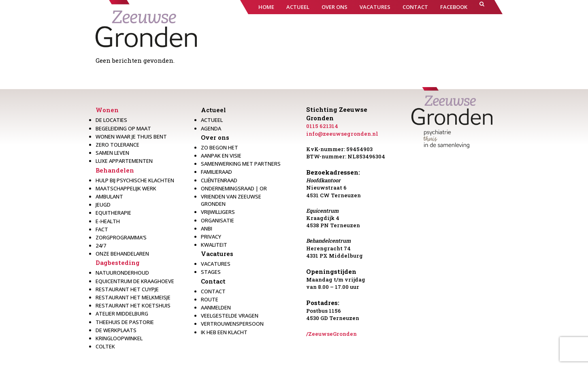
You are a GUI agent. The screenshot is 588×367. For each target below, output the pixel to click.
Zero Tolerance (117, 145)
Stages (211, 272)
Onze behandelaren (122, 254)
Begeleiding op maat (123, 128)
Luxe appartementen (124, 161)
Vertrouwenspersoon (232, 324)
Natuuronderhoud (122, 273)
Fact (102, 229)
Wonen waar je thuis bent (131, 137)
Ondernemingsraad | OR (234, 188)
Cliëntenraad (219, 180)
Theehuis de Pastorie (125, 322)
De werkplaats (116, 330)
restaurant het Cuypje (127, 289)
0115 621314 (322, 126)
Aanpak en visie (221, 156)
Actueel (213, 110)
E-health (108, 221)
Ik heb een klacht (224, 332)
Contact (213, 281)
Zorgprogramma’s (121, 237)
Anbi (207, 228)
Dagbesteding (118, 262)
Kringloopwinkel (119, 338)
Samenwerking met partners (241, 164)
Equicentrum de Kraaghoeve (135, 281)
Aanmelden (216, 307)
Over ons (215, 137)
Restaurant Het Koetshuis (133, 305)
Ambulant (109, 196)
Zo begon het (219, 147)
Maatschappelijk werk (126, 188)
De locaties (111, 120)
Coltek (105, 346)
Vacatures (217, 254)
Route (210, 299)
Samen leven (112, 153)
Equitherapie (113, 213)
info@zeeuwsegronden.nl (342, 134)
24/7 (101, 245)
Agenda (211, 128)
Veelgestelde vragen (230, 316)
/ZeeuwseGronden (331, 334)
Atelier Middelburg (122, 314)
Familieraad (216, 172)
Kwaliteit (214, 245)
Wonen (107, 110)
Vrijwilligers (218, 212)
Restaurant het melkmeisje (133, 297)
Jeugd (103, 205)
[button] (482, 7)
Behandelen (115, 170)
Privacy (211, 237)
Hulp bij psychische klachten (135, 180)
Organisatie (217, 220)
